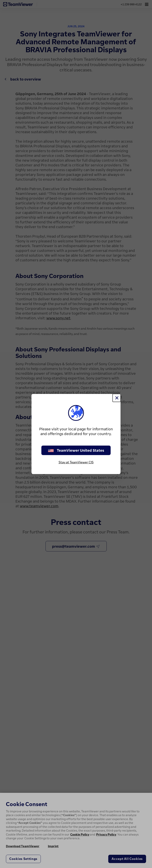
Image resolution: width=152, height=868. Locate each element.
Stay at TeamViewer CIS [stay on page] (76, 462)
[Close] (117, 398)
